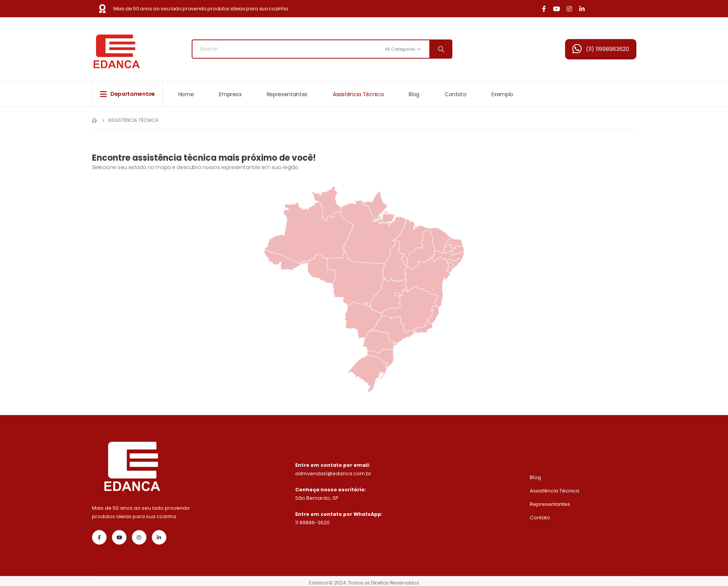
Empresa (230, 94)
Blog (414, 94)
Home (186, 94)
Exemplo (502, 94)
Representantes (287, 94)
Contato (456, 94)
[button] (601, 49)
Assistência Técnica (358, 94)
